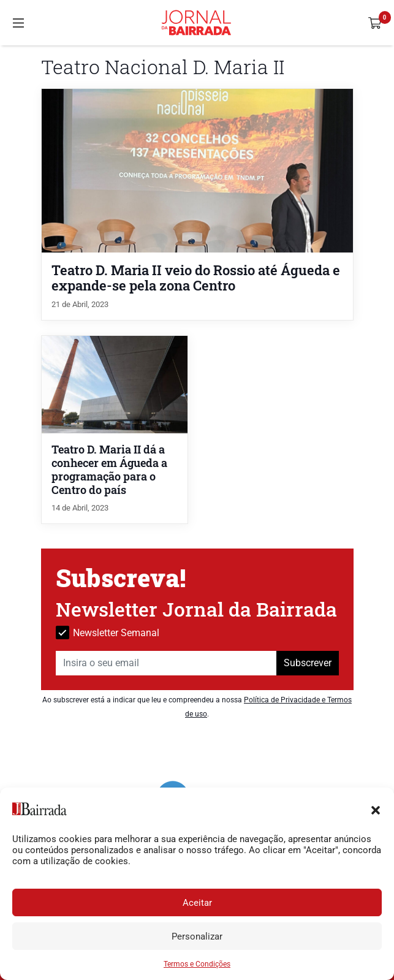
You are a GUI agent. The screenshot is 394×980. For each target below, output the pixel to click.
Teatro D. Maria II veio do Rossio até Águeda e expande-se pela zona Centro (196, 278)
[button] (376, 809)
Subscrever (308, 663)
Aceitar (197, 903)
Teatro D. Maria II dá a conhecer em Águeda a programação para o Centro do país (109, 470)
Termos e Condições (197, 964)
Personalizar (197, 936)
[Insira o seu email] (166, 663)
